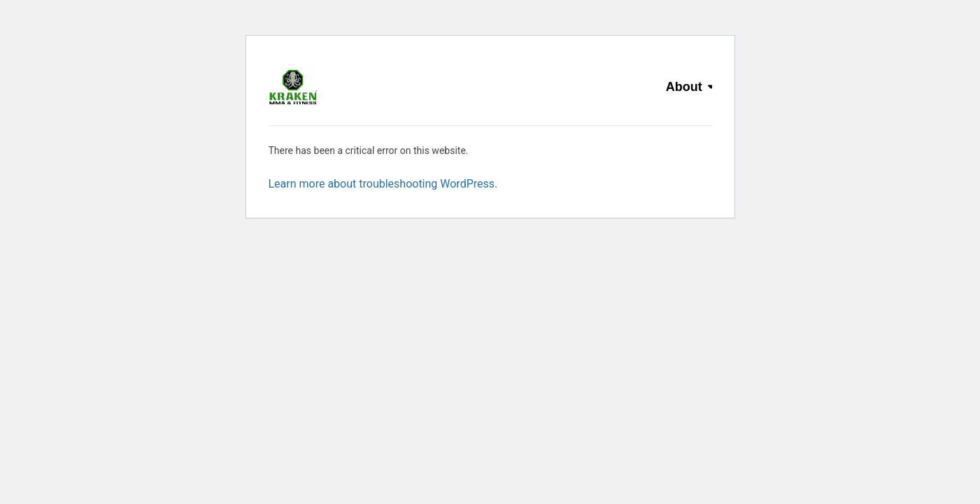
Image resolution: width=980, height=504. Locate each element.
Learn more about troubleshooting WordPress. (383, 184)
